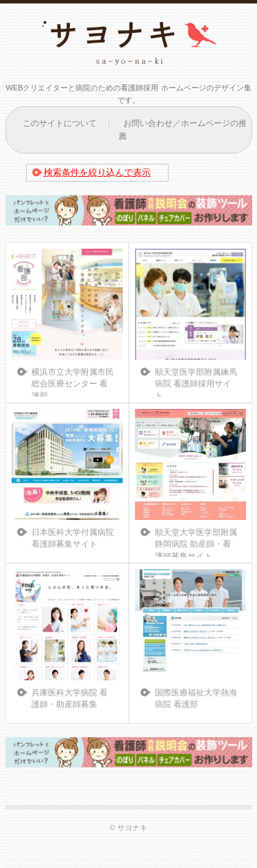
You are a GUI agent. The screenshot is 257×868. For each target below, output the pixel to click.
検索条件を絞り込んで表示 (97, 172)
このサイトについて (60, 123)
